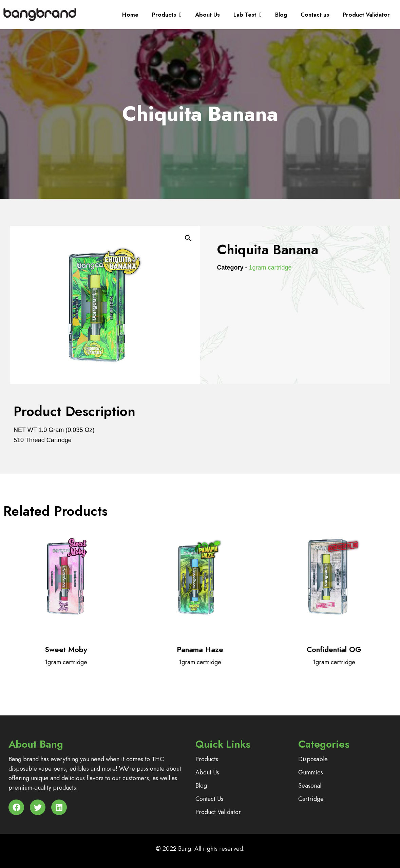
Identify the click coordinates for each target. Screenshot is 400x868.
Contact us (315, 15)
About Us (207, 15)
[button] (188, 238)
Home (130, 15)
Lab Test (247, 15)
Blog (281, 15)
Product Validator (366, 15)
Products (167, 15)
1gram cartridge (270, 268)
